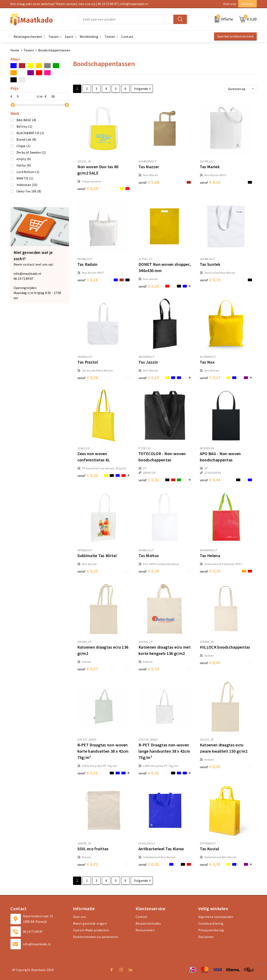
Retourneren (145, 930)
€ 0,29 (149, 571)
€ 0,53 (149, 669)
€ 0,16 (210, 182)
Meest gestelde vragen (90, 923)
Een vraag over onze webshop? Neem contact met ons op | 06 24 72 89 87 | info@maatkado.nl (79, 4)
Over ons (230, 4)
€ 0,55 (210, 864)
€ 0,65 (210, 662)
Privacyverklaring (211, 930)
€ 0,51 (88, 773)
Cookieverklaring (211, 923)
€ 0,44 (210, 480)
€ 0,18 (149, 377)
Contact (247, 4)
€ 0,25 (149, 286)
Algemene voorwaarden (216, 917)
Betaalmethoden (148, 923)
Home (15, 50)
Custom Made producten (91, 930)
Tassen (29, 50)
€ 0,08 (149, 182)
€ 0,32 (88, 475)
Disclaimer (206, 937)
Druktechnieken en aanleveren (96, 937)
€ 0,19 (210, 280)
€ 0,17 (210, 377)
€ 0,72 (88, 864)
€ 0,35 (88, 571)
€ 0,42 (149, 864)
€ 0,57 (88, 669)
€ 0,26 (88, 188)
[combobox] (126, 19)
